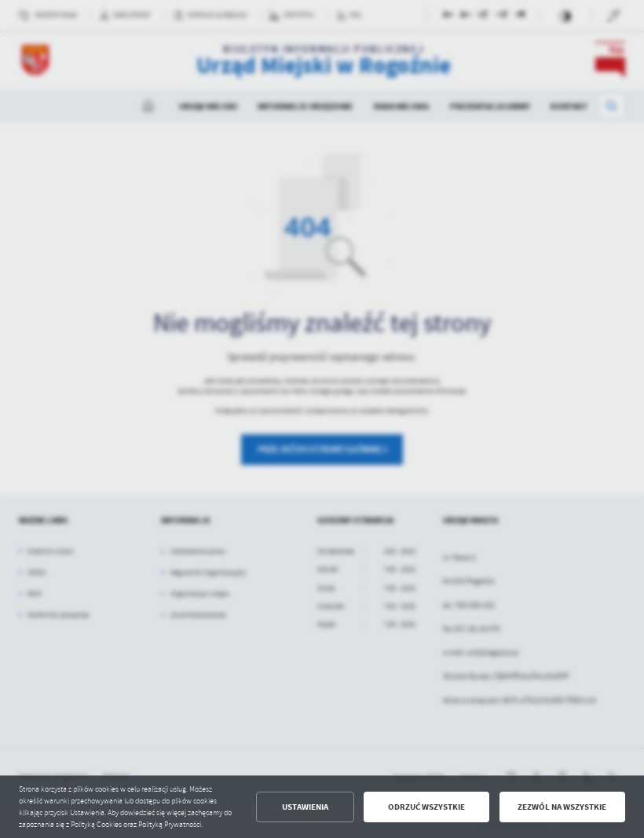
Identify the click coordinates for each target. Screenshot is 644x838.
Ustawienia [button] (305, 807)
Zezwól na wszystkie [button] (562, 807)
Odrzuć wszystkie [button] (426, 807)
